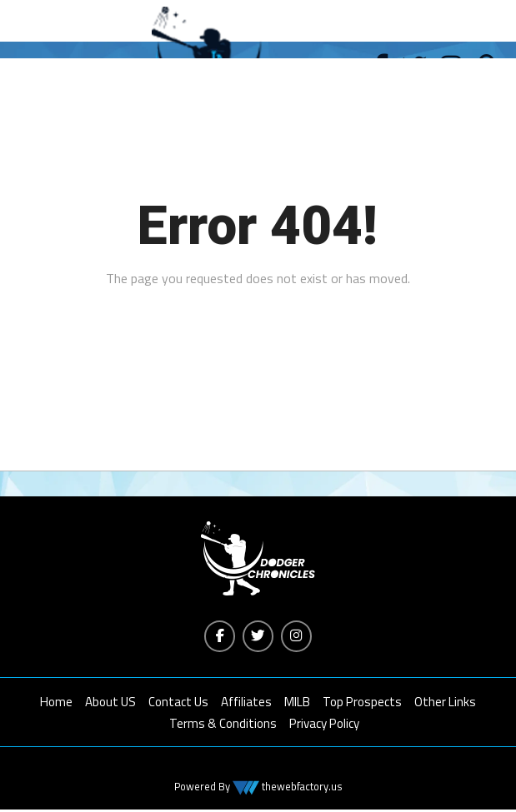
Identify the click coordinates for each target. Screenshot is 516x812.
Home (56, 703)
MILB (297, 703)
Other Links (445, 703)
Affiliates (246, 703)
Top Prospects (362, 703)
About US (110, 703)
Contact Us (178, 703)
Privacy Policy (324, 725)
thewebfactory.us (301, 788)
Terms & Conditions (223, 725)
